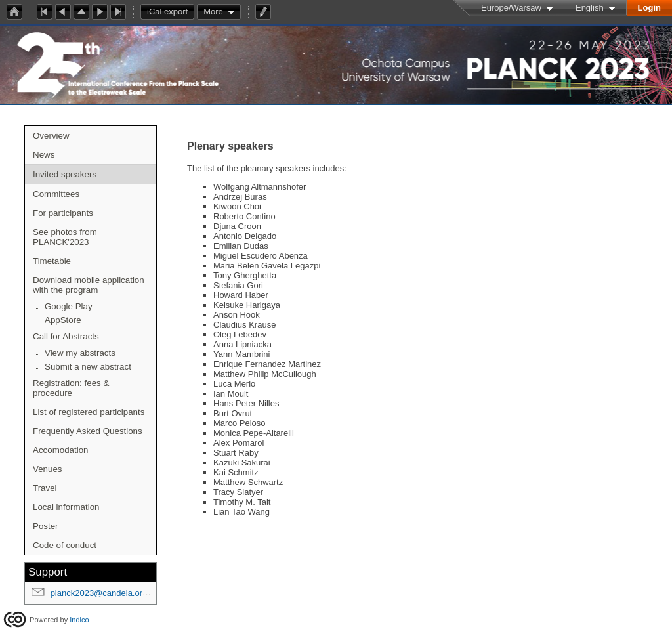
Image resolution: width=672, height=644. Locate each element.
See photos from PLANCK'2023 (65, 237)
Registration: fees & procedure (71, 388)
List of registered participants (89, 412)
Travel (45, 488)
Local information (66, 507)
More (213, 11)
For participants (63, 213)
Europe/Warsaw (511, 8)
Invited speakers (65, 174)
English (590, 8)
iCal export (171, 12)
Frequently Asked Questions (88, 431)
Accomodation (60, 450)
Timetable (52, 261)
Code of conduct (65, 545)
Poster (46, 526)
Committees (56, 194)
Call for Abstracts (66, 336)
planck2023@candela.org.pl (103, 593)
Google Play (69, 306)
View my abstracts (80, 353)
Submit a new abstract (88, 367)
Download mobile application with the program (89, 285)
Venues (47, 469)
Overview (51, 136)
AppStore (63, 320)
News (44, 155)
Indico (79, 620)
